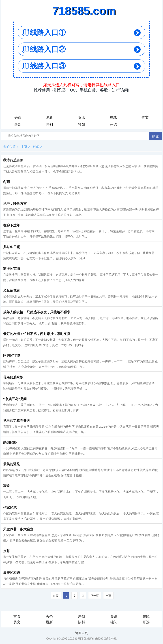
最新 (18, 125)
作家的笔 (10, 508)
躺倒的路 (10, 442)
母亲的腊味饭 (13, 377)
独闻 (81, 125)
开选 (113, 125)
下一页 (95, 596)
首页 (56, 596)
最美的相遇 (12, 573)
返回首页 (81, 633)
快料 (50, 125)
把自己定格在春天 (17, 421)
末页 (108, 596)
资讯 (81, 117)
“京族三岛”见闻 (15, 399)
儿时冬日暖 (12, 247)
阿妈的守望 (12, 356)
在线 (113, 117)
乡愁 (6, 551)
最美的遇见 (12, 464)
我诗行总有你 (13, 160)
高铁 (6, 486)
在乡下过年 (12, 225)
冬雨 (6, 182)
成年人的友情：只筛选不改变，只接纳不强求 (37, 312)
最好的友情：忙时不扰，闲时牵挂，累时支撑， (38, 334)
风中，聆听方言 (15, 204)
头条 (18, 117)
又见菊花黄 (12, 290)
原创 (50, 117)
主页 (24, 147)
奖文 (145, 117)
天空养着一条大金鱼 (18, 529)
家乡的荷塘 (12, 269)
